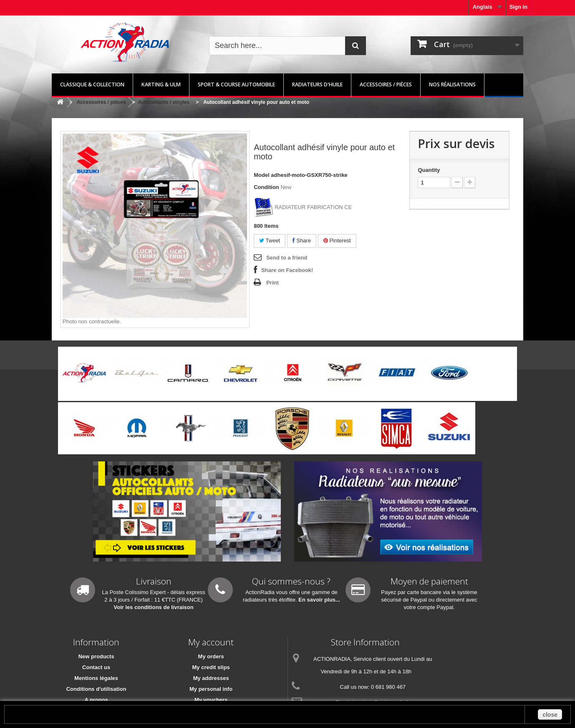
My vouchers (211, 700)
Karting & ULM (161, 84)
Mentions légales (96, 678)
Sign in (518, 7)
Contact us (96, 667)
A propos (96, 700)
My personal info (211, 689)
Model (262, 175)
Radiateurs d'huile (317, 84)
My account (211, 642)
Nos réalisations (452, 84)
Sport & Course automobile (236, 84)
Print (272, 283)
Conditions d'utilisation (96, 689)
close (550, 715)
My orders (211, 656)
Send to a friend (287, 258)
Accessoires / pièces (386, 84)
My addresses (211, 678)
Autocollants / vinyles (164, 102)
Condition (266, 187)
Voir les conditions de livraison (154, 607)
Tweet (270, 241)
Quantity (429, 170)
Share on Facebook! (287, 270)
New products (96, 656)
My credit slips (211, 667)
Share (302, 241)
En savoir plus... (319, 600)
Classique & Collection (92, 84)
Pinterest (337, 241)
